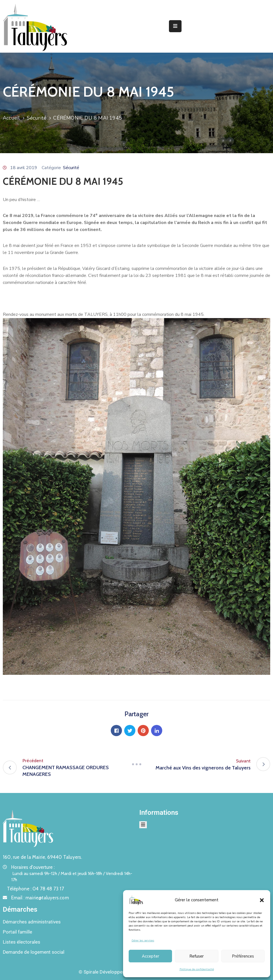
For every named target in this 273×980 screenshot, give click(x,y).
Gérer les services (143, 941)
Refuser (196, 956)
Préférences (243, 956)
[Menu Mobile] (175, 26)
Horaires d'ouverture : (33, 867)
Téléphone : (36, 889)
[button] (262, 900)
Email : (40, 898)
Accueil (11, 118)
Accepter (150, 956)
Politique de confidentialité (197, 969)
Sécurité (37, 118)
